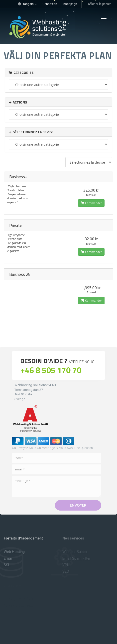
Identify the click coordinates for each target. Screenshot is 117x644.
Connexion (50, 4)
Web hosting (14, 552)
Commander (91, 203)
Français (27, 4)
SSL (7, 565)
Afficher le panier (99, 4)
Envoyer (78, 505)
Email (8, 558)
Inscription (70, 4)
